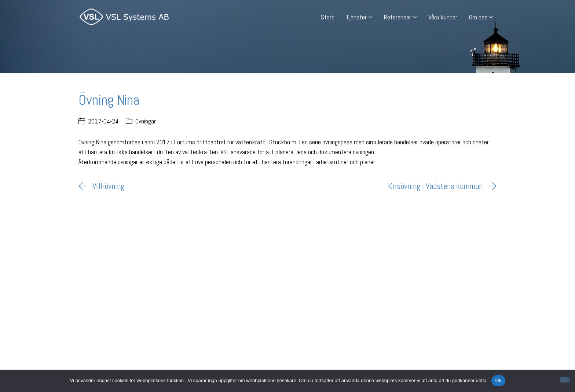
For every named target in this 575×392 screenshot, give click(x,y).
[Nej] (565, 380)
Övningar (146, 121)
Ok (498, 380)
